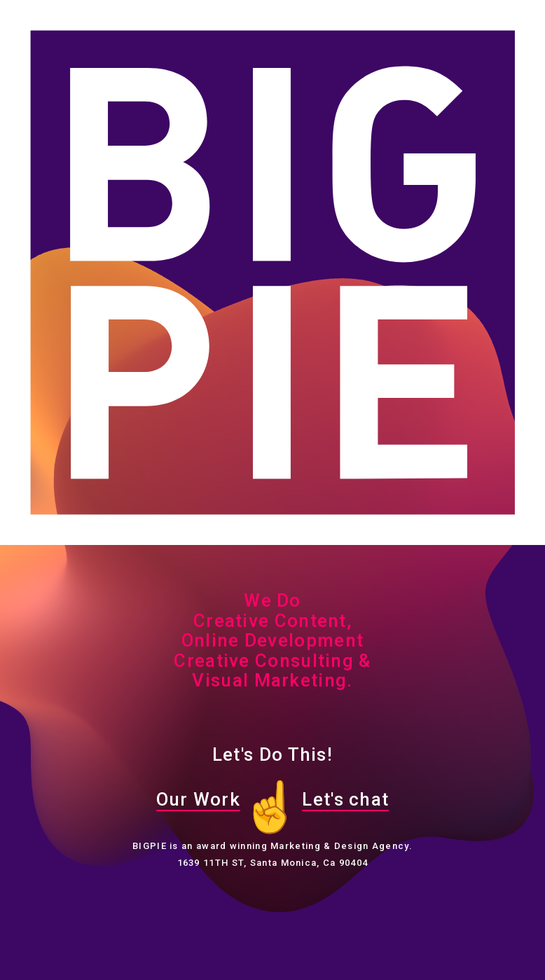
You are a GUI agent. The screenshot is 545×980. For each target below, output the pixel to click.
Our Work (198, 799)
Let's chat (345, 799)
